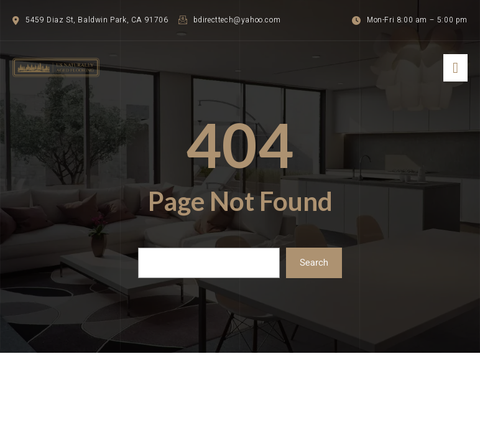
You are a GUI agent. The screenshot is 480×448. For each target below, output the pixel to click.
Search (314, 263)
